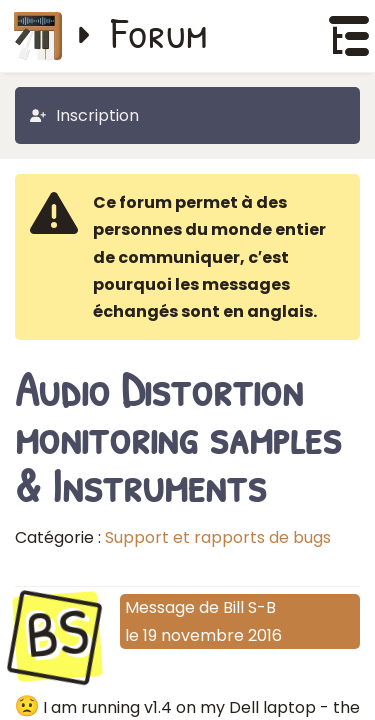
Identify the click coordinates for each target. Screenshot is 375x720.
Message (160, 607)
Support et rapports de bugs (218, 537)
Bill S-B (249, 607)
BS (57, 634)
